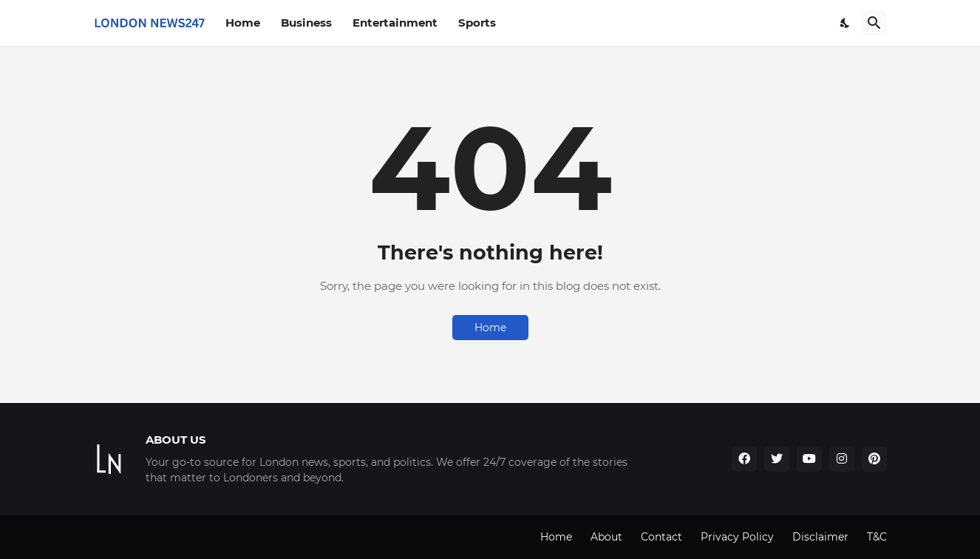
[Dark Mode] (845, 23)
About (606, 537)
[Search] (874, 23)
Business (306, 23)
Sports (477, 23)
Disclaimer (820, 537)
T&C (877, 537)
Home (243, 23)
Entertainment (395, 23)
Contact (661, 537)
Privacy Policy (737, 537)
